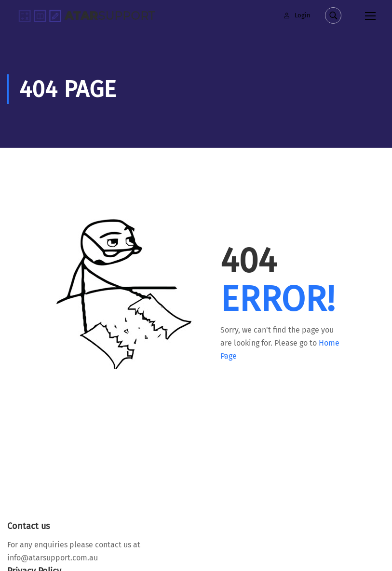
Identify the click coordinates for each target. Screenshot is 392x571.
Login (303, 15)
